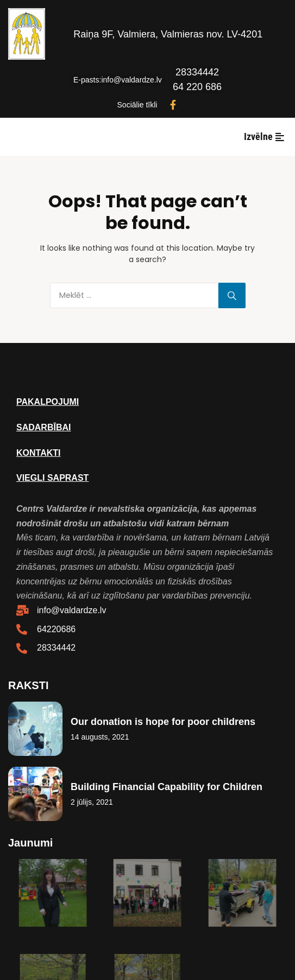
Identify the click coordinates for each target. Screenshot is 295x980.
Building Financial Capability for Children (167, 787)
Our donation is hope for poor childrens (163, 722)
